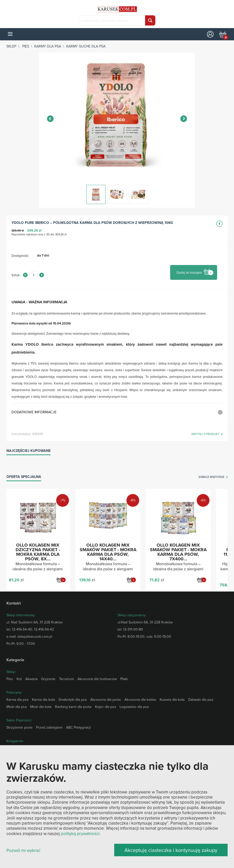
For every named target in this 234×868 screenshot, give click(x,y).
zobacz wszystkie (211, 477)
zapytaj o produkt (205, 434)
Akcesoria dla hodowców (97, 679)
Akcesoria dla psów (106, 700)
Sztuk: (16, 275)
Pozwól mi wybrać (23, 851)
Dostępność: (20, 256)
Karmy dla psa (48, 46)
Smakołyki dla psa (73, 700)
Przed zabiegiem (49, 727)
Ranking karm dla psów (73, 707)
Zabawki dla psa (201, 700)
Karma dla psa (17, 700)
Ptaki (124, 679)
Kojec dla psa (106, 707)
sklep (11, 46)
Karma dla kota (43, 700)
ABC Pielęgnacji (78, 727)
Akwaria (31, 679)
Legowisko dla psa (134, 707)
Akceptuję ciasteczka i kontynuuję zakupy (171, 850)
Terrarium (66, 679)
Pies (26, 46)
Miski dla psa (16, 707)
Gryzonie (48, 679)
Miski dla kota (41, 707)
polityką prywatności (80, 834)
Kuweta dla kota (172, 700)
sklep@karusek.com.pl (35, 636)
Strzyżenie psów (19, 727)
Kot (19, 679)
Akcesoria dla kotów (140, 700)
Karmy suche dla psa (86, 46)
